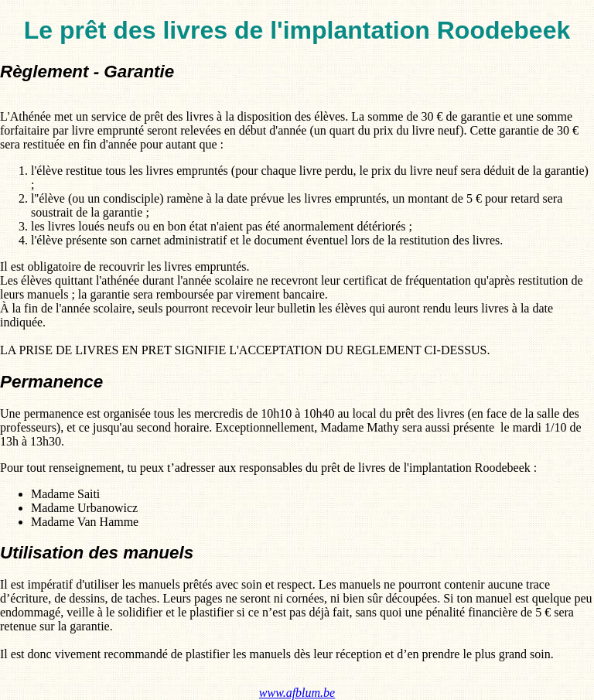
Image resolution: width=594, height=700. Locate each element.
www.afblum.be (297, 693)
